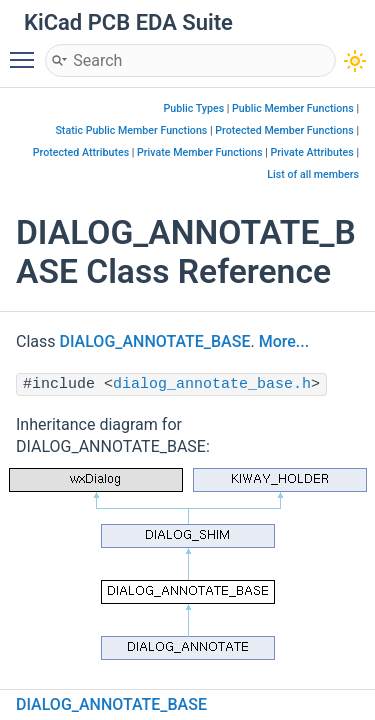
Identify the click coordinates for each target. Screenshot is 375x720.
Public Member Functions (293, 108)
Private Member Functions (199, 152)
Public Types (194, 108)
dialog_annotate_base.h (212, 384)
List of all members (313, 174)
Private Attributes (311, 152)
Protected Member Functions (284, 130)
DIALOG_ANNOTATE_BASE (155, 341)
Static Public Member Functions (131, 130)
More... (284, 341)
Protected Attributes (81, 152)
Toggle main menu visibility (27, 51)
